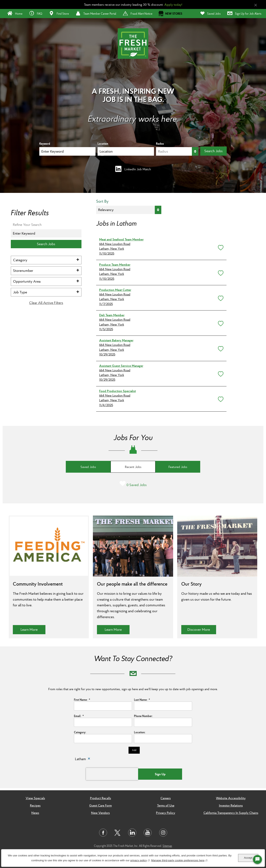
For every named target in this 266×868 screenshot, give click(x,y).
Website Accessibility (231, 798)
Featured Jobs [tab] (178, 467)
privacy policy (140, 860)
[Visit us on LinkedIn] (132, 833)
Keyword (45, 144)
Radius (160, 144)
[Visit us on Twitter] (118, 833)
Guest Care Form (101, 805)
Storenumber (23, 271)
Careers (166, 798)
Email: (79, 716)
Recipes (35, 805)
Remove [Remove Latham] (89, 759)
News (35, 813)
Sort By (102, 201)
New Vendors (100, 813)
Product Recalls (101, 798)
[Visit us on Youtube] (148, 833)
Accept (248, 858)
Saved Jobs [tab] (88, 467)
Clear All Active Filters (46, 303)
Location (103, 144)
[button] (220, 247)
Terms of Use (166, 805)
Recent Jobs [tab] (133, 467)
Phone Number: (143, 716)
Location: (140, 732)
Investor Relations (231, 805)
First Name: (82, 700)
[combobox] (126, 151)
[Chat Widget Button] (257, 859)
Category (20, 260)
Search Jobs (213, 151)
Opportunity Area (27, 281)
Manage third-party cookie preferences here (179, 860)
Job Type (20, 292)
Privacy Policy (166, 813)
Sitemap (167, 846)
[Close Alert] (256, 5)
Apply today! (173, 4)
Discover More (202, 629)
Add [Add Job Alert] (134, 750)
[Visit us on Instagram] (163, 833)
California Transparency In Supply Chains (231, 813)
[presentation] (112, 774)
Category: (80, 732)
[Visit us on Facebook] (103, 833)
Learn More (33, 629)
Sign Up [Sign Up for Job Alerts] (160, 774)
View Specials (35, 798)
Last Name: (142, 700)
